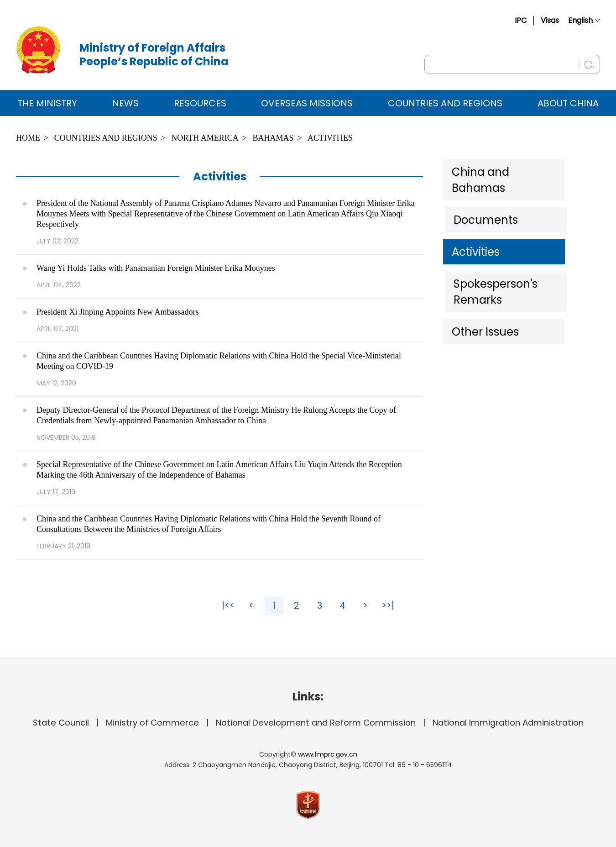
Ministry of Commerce (152, 723)
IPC (521, 20)
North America (205, 138)
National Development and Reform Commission (316, 723)
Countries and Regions (445, 103)
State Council (61, 723)
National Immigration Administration (508, 723)
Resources (200, 103)
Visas (550, 20)
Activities (330, 138)
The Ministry (47, 103)
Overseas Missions (307, 103)
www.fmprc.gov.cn (328, 754)
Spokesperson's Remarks (513, 260)
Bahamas (273, 138)
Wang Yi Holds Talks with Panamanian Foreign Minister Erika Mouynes (156, 268)
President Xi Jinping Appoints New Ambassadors (118, 312)
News (125, 103)
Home (28, 138)
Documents (481, 200)
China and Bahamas (503, 171)
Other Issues (483, 289)
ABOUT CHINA (568, 103)
